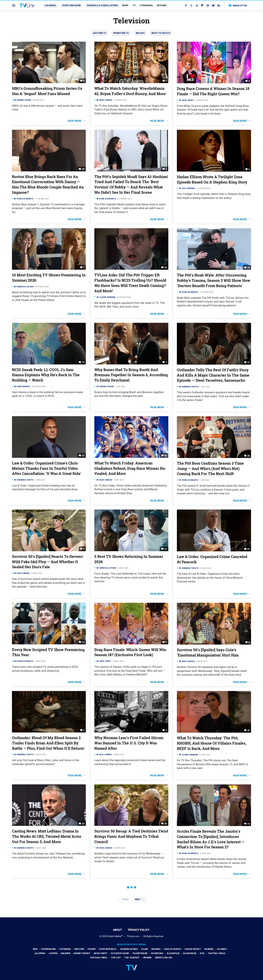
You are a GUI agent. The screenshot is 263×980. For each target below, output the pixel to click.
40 (166, 456)
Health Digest (173, 949)
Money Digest (82, 953)
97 (249, 549)
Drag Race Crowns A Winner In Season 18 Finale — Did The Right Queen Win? (213, 91)
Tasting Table (217, 953)
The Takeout (132, 958)
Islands (222, 949)
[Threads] (197, 5)
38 (83, 169)
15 (83, 362)
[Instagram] (208, 5)
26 (166, 267)
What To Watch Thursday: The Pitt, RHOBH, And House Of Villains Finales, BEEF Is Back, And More (212, 743)
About (117, 930)
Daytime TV (100, 33)
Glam (145, 949)
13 (249, 824)
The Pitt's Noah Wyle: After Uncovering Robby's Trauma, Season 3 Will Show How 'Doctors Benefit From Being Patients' (214, 280)
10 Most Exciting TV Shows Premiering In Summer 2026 (49, 278)
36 (249, 456)
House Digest (193, 949)
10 (249, 268)
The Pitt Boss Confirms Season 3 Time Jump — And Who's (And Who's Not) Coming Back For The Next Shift (210, 469)
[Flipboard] (202, 5)
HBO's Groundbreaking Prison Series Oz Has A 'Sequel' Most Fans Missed (47, 91)
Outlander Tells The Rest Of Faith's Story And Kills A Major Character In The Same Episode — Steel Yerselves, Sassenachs (213, 375)
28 (83, 824)
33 (83, 456)
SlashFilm (173, 953)
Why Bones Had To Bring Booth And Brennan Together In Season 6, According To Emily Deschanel (131, 375)
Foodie (92, 949)
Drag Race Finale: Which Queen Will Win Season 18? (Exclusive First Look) (130, 652)
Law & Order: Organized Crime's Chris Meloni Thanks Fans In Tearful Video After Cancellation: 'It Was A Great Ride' (47, 468)
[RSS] (219, 5)
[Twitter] (191, 5)
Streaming (146, 5)
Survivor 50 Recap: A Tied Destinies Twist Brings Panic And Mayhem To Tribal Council (131, 836)
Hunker (209, 949)
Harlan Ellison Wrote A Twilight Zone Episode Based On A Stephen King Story (212, 179)
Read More (75, 121)
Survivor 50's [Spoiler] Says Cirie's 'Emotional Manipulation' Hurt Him (208, 653)
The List (116, 958)
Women (147, 958)
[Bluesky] (213, 5)
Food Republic (108, 949)
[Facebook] (186, 5)
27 (249, 362)
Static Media (115, 936)
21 (166, 549)
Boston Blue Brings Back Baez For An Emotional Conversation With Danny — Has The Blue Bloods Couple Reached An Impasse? (48, 185)
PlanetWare (140, 953)
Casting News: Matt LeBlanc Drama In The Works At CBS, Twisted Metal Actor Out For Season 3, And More (47, 836)
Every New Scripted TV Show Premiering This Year (48, 652)
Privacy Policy (139, 930)
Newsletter (238, 6)
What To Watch (161, 33)
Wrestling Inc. (164, 958)
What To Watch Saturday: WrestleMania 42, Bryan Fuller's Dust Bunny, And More (130, 91)
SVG (202, 953)
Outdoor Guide (120, 953)
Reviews (162, 5)
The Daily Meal (99, 958)
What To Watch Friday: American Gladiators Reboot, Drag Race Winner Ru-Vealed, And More (130, 468)
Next (138, 899)
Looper (53, 953)
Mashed (66, 953)
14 (83, 642)
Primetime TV (121, 33)
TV (134, 5)
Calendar (50, 5)
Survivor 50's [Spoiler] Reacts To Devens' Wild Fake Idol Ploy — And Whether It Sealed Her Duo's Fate (48, 562)
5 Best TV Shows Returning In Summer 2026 (129, 559)
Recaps (140, 33)
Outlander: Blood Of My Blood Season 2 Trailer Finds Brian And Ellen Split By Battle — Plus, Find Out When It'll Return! (48, 743)
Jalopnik (40, 953)
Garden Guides (129, 949)
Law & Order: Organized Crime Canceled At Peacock (212, 559)
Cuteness (65, 949)
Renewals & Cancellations (102, 5)
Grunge (156, 949)
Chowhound (48, 949)
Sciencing (157, 953)
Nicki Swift (101, 953)
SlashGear (190, 953)
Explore (79, 949)
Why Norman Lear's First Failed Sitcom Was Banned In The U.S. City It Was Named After (129, 743)
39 (249, 730)
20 (166, 824)
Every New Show (72, 5)
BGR (35, 949)
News (125, 5)
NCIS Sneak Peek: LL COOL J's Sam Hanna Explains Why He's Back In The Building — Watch (46, 375)
